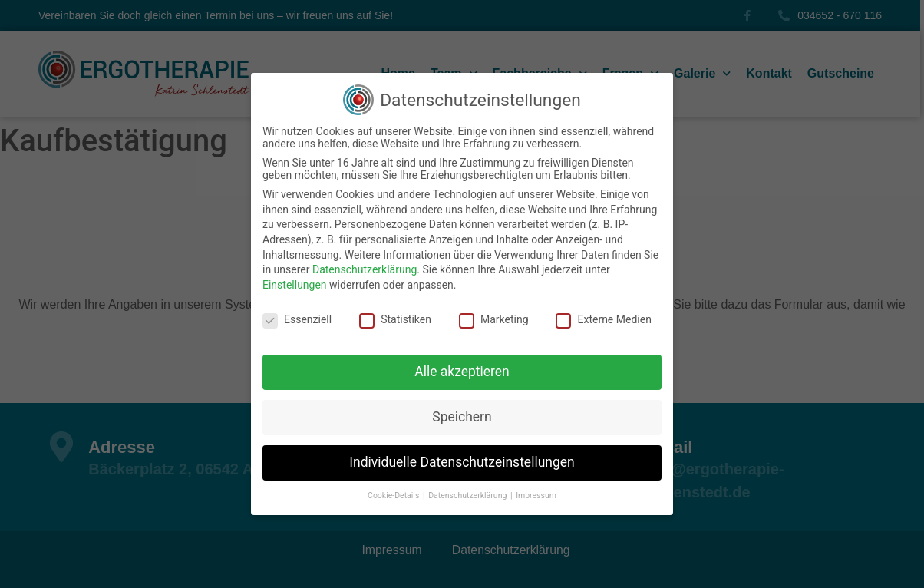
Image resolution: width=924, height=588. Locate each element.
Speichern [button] (462, 417)
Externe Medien (603, 319)
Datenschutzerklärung (365, 269)
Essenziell (297, 319)
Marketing (494, 319)
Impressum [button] (536, 496)
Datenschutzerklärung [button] (469, 496)
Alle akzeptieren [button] (462, 372)
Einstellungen (295, 285)
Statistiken (395, 319)
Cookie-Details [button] (394, 496)
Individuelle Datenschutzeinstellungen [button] (462, 462)
